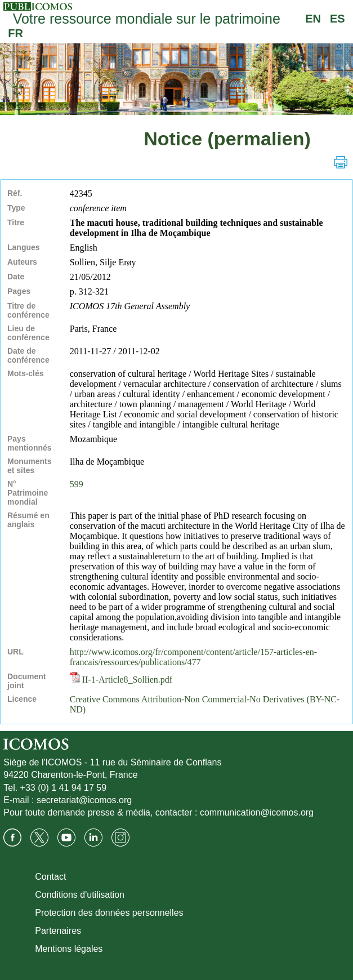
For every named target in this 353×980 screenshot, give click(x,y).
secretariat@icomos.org (84, 800)
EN (313, 19)
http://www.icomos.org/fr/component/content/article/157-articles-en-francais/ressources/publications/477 (193, 657)
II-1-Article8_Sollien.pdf (121, 680)
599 (77, 484)
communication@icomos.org (257, 812)
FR (15, 33)
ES (338, 19)
